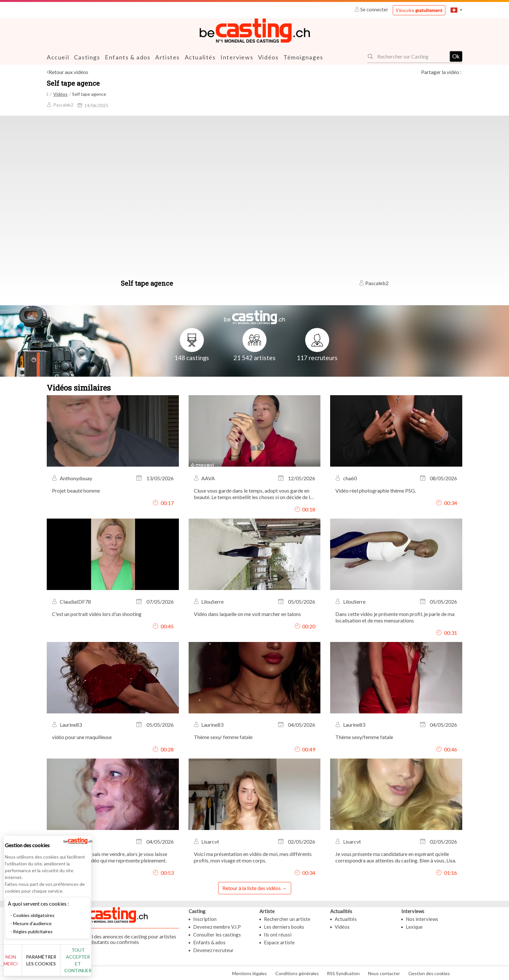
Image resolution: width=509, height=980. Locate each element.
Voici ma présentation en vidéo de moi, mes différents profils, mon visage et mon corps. (253, 857)
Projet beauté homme (76, 490)
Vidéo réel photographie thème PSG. (376, 490)
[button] (456, 10)
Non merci (27, 964)
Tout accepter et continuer (117, 964)
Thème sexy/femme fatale (364, 737)
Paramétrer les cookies (72, 964)
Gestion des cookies (429, 973)
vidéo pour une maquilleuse (82, 737)
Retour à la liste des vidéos (252, 888)
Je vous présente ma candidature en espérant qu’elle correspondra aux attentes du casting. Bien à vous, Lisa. (396, 857)
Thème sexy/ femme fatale (223, 737)
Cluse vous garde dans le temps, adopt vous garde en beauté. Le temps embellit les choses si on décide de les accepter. (254, 494)
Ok (456, 56)
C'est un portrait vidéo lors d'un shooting (97, 614)
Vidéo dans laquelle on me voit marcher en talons (247, 614)
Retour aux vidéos (68, 72)
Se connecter (372, 9)
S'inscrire (419, 10)
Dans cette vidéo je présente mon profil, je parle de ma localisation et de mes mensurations (395, 617)
